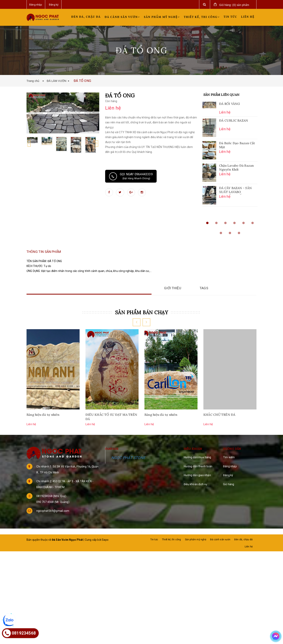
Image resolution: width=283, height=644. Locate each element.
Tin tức (230, 17)
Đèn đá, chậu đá (86, 17)
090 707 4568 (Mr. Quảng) (53, 517)
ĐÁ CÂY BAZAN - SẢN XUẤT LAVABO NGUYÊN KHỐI (235, 190)
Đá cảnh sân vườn (122, 17)
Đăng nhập (230, 481)
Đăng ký (228, 491)
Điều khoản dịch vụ (196, 499)
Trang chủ (34, 81)
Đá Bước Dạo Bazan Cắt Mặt (237, 145)
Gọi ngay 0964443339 (131, 176)
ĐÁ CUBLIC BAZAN (234, 120)
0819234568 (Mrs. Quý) (51, 511)
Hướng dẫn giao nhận (197, 491)
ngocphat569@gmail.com (53, 526)
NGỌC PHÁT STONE (128, 473)
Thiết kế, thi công (202, 17)
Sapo (105, 555)
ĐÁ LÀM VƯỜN (57, 81)
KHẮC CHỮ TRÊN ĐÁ (219, 430)
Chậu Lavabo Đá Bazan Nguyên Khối (236, 167)
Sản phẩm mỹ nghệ (162, 17)
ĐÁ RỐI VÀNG (229, 104)
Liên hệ (248, 17)
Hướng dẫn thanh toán (198, 481)
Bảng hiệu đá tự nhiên (43, 430)
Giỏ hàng (229, 499)
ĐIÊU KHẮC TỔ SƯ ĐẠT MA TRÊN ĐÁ (111, 432)
